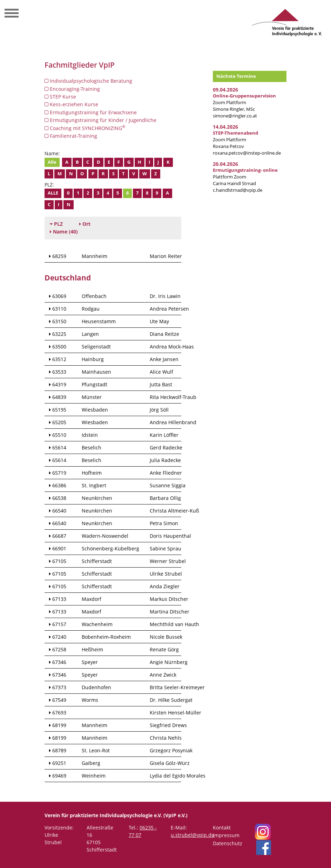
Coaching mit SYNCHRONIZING (85, 128)
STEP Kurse (60, 97)
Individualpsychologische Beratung (88, 81)
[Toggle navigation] (12, 14)
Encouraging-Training (72, 89)
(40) (64, 232)
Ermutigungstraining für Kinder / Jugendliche (100, 120)
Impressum (226, 835)
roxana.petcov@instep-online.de (247, 153)
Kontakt (222, 828)
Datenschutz (228, 843)
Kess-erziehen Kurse (71, 104)
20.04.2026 (225, 164)
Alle (52, 162)
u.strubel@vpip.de (192, 835)
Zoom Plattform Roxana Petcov (235, 140)
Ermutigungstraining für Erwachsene (91, 112)
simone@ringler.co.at (235, 116)
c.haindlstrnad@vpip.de (238, 190)
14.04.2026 (225, 127)
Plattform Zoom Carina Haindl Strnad (245, 177)
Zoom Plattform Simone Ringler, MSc (244, 103)
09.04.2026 (225, 90)
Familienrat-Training (71, 136)
